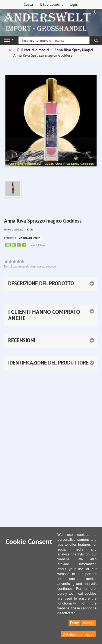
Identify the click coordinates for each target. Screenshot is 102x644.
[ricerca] (96, 40)
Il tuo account (51, 4)
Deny (75, 623)
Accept (89, 623)
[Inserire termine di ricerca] (54, 40)
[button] (51, 315)
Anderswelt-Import (30, 238)
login (74, 4)
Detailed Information (79, 634)
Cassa (28, 4)
